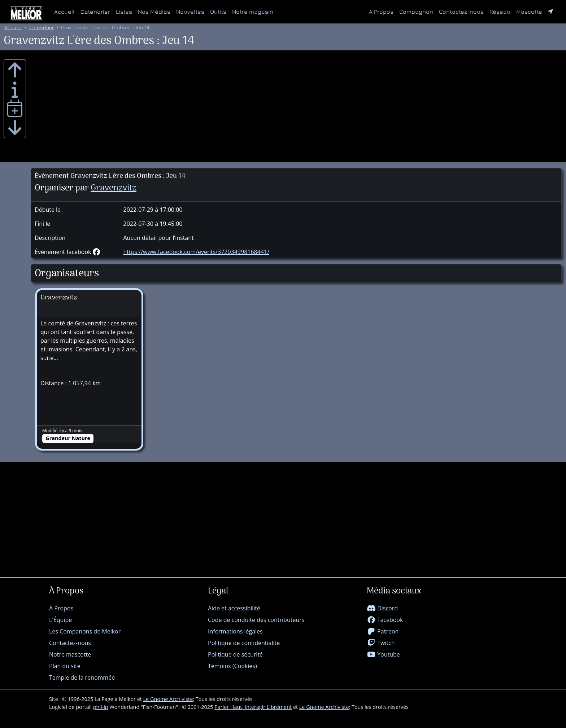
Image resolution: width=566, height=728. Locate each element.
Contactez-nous (461, 12)
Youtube (383, 654)
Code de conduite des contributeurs (256, 620)
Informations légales (235, 631)
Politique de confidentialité (244, 643)
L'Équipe (60, 620)
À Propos (61, 608)
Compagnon (416, 12)
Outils (218, 12)
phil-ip (101, 707)
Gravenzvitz (114, 188)
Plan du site (65, 666)
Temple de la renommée (82, 677)
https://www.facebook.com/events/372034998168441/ (197, 252)
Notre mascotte (70, 654)
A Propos (381, 12)
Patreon (383, 631)
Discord (382, 608)
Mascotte (529, 12)
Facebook (385, 620)
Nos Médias (154, 12)
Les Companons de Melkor (85, 631)
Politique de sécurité (235, 654)
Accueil (64, 12)
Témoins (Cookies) (232, 666)
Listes (124, 12)
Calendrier (95, 12)
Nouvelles (190, 12)
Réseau (501, 11)
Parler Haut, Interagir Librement (253, 707)
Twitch (381, 643)
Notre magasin (253, 12)
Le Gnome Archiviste (168, 699)
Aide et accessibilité (234, 608)
